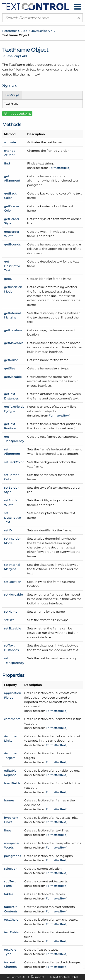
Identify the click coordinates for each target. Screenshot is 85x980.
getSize (10, 368)
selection (11, 869)
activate (10, 142)
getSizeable (13, 377)
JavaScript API (42, 31)
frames (9, 800)
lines (8, 830)
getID (8, 279)
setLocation (13, 582)
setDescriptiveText (12, 517)
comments (12, 719)
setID (8, 530)
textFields (11, 932)
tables (9, 894)
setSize (9, 620)
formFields (12, 783)
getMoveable (14, 343)
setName (11, 611)
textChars (11, 919)
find (7, 163)
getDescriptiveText (12, 266)
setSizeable (13, 628)
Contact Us (18, 977)
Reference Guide (15, 31)
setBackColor (14, 462)
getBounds (12, 244)
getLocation (13, 330)
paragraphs (12, 856)
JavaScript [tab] (12, 95)
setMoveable (13, 594)
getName (11, 360)
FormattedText (59, 168)
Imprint (39, 977)
